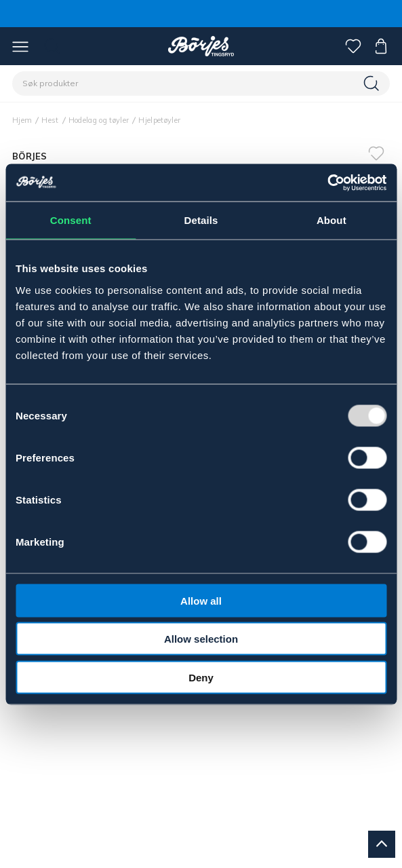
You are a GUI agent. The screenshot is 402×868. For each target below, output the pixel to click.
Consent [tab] (71, 220)
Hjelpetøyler (159, 120)
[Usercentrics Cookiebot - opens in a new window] (327, 183)
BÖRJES (30, 156)
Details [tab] (201, 220)
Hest (50, 120)
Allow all (201, 600)
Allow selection (201, 639)
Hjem (22, 120)
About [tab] (331, 220)
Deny (201, 677)
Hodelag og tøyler (99, 120)
